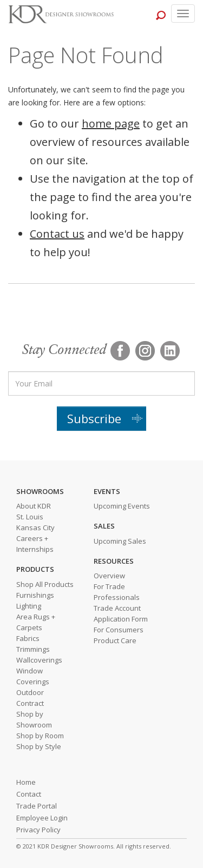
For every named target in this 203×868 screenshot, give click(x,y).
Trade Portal (37, 806)
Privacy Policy (38, 830)
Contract (30, 703)
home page (111, 123)
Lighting (29, 606)
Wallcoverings (39, 660)
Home (26, 782)
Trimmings (33, 649)
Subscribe (94, 418)
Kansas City (35, 528)
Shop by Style (39, 746)
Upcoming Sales (120, 541)
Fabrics (28, 638)
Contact (29, 794)
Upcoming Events (122, 506)
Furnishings (35, 595)
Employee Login (42, 818)
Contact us (57, 234)
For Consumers (119, 630)
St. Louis (30, 517)
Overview (109, 576)
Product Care (115, 640)
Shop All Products (45, 584)
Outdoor (30, 692)
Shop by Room (40, 736)
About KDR (34, 506)
